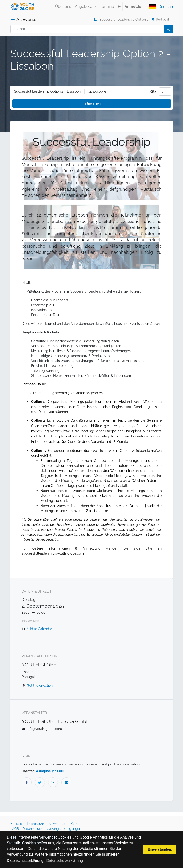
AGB (16, 829)
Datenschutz (33, 829)
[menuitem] (63, 7)
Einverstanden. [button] (160, 849)
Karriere (77, 824)
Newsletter (58, 824)
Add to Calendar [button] (39, 629)
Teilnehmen (92, 103)
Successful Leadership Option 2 (121, 20)
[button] (119, 7)
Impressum (36, 824)
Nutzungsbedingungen (63, 829)
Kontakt (17, 824)
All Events (23, 20)
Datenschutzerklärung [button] (65, 861)
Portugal (161, 20)
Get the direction (40, 686)
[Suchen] (168, 29)
